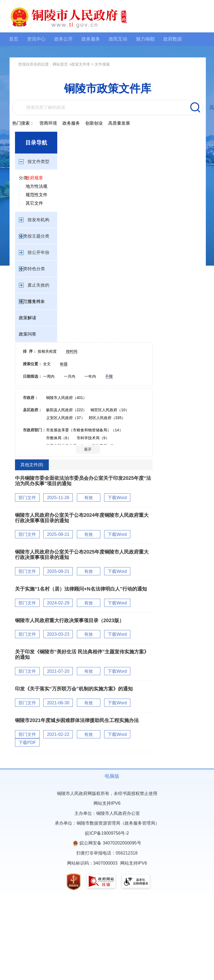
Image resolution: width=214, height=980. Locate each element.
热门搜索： (23, 123)
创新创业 (94, 123)
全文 (47, 364)
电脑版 (112, 776)
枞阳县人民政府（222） (66, 410)
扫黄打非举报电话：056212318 (107, 853)
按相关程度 (48, 351)
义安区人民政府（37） (65, 418)
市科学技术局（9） (93, 438)
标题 (64, 364)
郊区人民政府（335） (107, 418)
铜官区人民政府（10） (110, 410)
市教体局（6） (59, 438)
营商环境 (48, 123)
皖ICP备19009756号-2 (107, 833)
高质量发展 (119, 123)
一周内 (49, 376)
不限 (109, 376)
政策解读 (28, 318)
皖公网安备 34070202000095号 (110, 843)
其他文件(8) (32, 465)
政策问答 (28, 334)
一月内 (70, 376)
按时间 (72, 351)
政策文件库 (81, 64)
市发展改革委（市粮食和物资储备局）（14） (85, 430)
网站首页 (60, 64)
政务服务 (71, 123)
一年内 (91, 376)
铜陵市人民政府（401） (66, 398)
